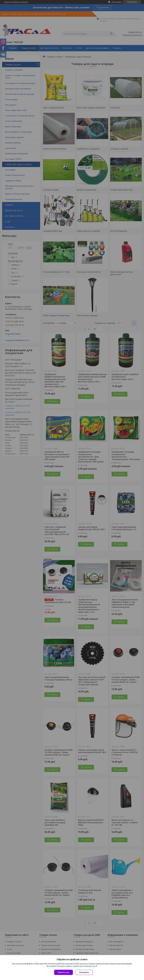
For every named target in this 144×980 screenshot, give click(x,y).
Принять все (63, 972)
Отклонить (84, 972)
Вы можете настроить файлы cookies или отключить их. (71, 966)
